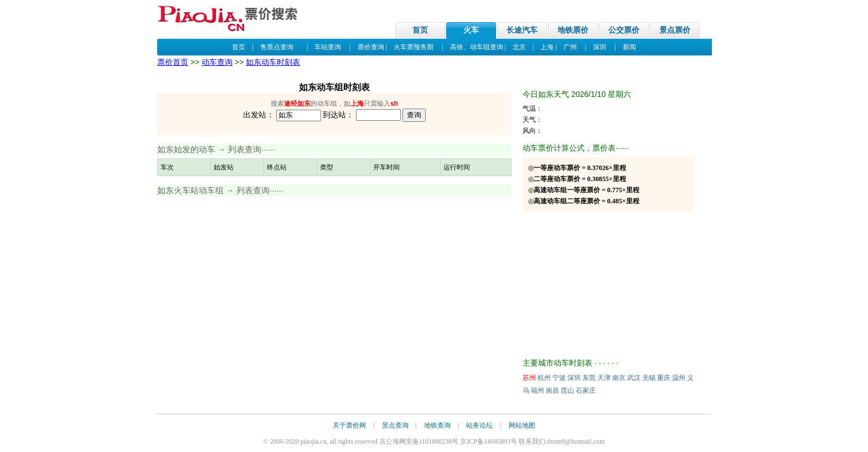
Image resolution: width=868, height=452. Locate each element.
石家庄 (586, 391)
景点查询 (395, 425)
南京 (619, 378)
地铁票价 (573, 30)
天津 (604, 378)
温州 (679, 378)
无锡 (649, 378)
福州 (538, 391)
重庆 (664, 378)
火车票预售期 (414, 47)
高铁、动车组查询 (477, 47)
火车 (471, 30)
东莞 (589, 378)
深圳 (600, 47)
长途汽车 (522, 30)
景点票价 (675, 30)
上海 (547, 47)
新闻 (629, 47)
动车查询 (217, 62)
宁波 (559, 378)
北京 (519, 47)
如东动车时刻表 (273, 62)
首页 (420, 30)
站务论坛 (479, 425)
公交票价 (624, 30)
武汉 (634, 378)
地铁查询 (437, 425)
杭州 (544, 378)
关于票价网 (349, 425)
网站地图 (522, 425)
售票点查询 (277, 47)
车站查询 (328, 47)
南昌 (552, 391)
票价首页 (173, 62)
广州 (570, 47)
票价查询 (371, 47)
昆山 (567, 391)
